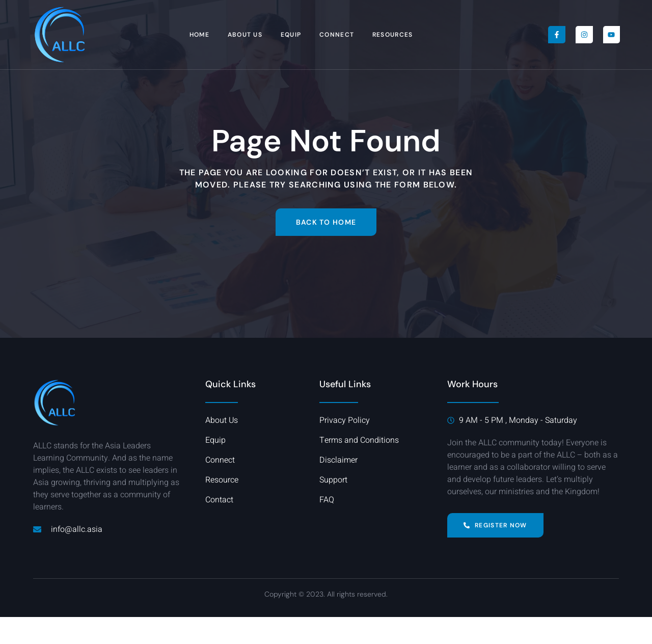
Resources (393, 35)
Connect (337, 35)
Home (199, 35)
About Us (245, 35)
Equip (291, 35)
